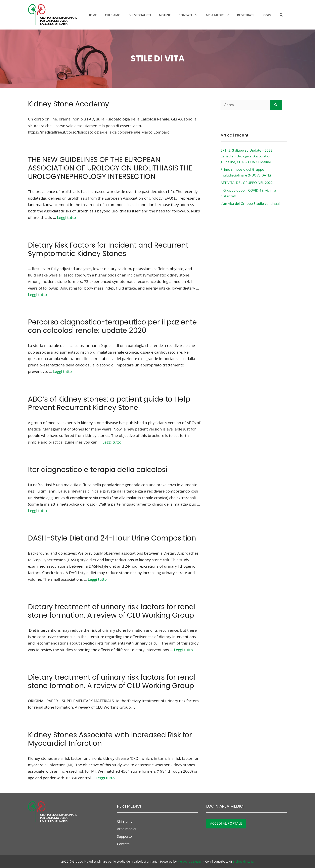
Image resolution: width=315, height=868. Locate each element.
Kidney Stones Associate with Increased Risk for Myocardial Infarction (110, 739)
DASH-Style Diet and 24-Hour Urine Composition (112, 538)
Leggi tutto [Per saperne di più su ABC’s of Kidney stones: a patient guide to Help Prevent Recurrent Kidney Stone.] (112, 442)
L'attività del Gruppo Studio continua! (250, 203)
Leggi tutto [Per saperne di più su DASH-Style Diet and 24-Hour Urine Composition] (97, 579)
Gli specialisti (140, 15)
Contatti (190, 15)
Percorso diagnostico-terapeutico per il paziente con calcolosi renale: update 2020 (112, 326)
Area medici (219, 15)
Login (266, 15)
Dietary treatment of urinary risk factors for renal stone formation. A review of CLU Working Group (112, 611)
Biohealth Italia (243, 861)
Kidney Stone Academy (69, 104)
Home (92, 15)
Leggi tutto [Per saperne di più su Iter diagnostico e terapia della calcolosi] (37, 511)
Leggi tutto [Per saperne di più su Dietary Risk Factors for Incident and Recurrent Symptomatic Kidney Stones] (37, 295)
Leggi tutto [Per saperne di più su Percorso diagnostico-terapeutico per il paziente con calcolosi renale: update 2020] (62, 371)
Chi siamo (113, 15)
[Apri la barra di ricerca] (281, 15)
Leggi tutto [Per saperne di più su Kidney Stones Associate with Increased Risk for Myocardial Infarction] (105, 778)
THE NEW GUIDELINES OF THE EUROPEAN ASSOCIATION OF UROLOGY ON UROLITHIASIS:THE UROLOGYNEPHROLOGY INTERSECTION (110, 168)
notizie (165, 15)
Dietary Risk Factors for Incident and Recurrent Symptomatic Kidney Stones (108, 249)
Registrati (245, 15)
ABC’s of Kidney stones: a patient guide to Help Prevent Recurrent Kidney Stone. (109, 403)
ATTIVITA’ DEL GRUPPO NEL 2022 (247, 183)
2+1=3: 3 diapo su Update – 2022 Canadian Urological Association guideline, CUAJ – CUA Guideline (246, 156)
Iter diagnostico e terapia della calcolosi (98, 470)
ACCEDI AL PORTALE (226, 823)
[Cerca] (276, 105)
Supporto (124, 836)
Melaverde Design (190, 861)
